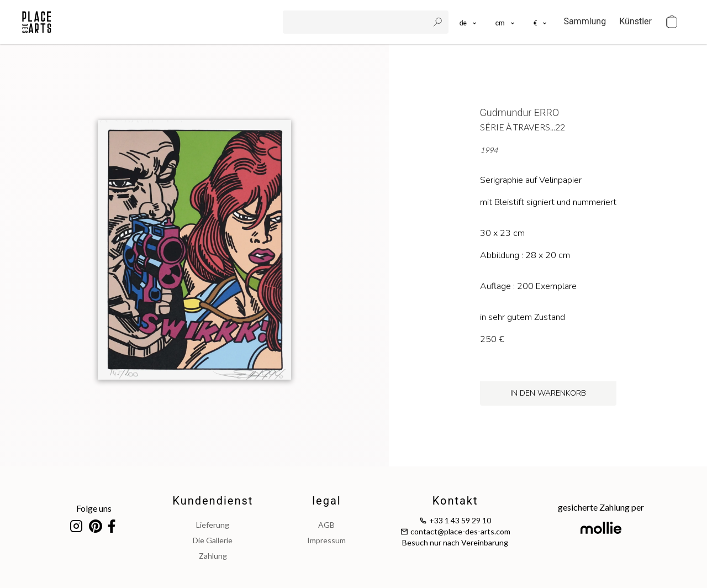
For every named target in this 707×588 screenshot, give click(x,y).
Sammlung (585, 21)
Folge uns (94, 508)
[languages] (469, 22)
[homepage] (37, 22)
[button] (506, 22)
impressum (326, 540)
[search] (357, 22)
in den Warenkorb (548, 393)
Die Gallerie (213, 540)
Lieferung (213, 525)
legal (326, 501)
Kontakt (455, 501)
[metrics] (506, 22)
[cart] (672, 22)
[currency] (541, 22)
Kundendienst (213, 501)
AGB (326, 525)
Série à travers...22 (523, 127)
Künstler (635, 21)
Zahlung (213, 556)
